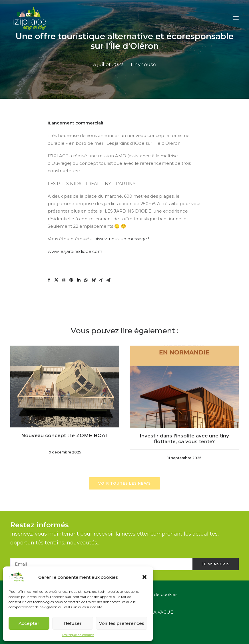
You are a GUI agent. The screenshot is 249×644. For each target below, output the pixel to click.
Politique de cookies (78, 635)
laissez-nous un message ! (121, 239)
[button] (144, 577)
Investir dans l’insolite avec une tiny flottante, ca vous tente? (184, 428)
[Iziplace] (30, 18)
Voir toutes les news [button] (124, 483)
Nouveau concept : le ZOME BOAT (65, 432)
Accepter (29, 623)
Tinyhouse (143, 64)
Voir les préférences (122, 623)
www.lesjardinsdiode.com (75, 251)
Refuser (73, 623)
